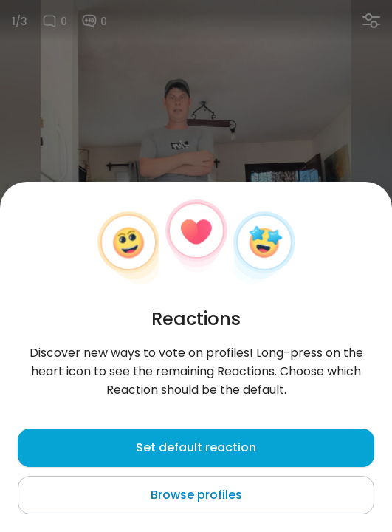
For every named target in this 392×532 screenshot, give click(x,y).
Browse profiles (196, 495)
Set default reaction (196, 447)
